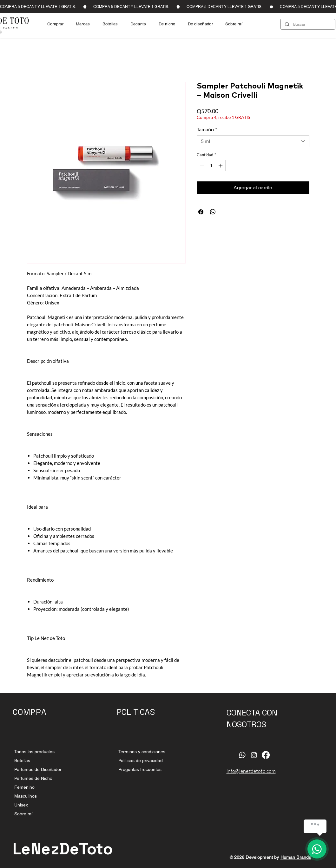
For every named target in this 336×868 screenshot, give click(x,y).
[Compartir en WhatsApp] (213, 212)
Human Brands (296, 857)
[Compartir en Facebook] (201, 212)
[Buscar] (307, 24)
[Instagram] (254, 755)
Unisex (21, 805)
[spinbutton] (211, 166)
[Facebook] (266, 755)
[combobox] (253, 141)
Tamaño (207, 129)
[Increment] (221, 166)
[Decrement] (201, 166)
